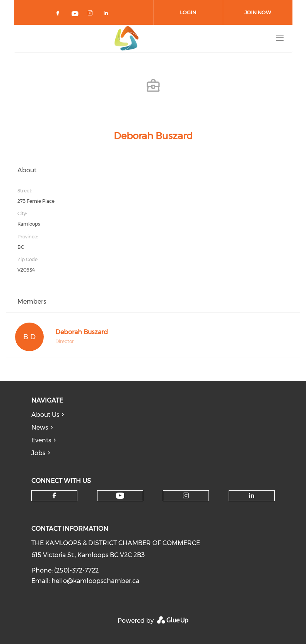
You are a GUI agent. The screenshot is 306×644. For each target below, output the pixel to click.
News (40, 427)
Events (41, 440)
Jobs (38, 453)
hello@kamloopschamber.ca (95, 581)
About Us (45, 415)
